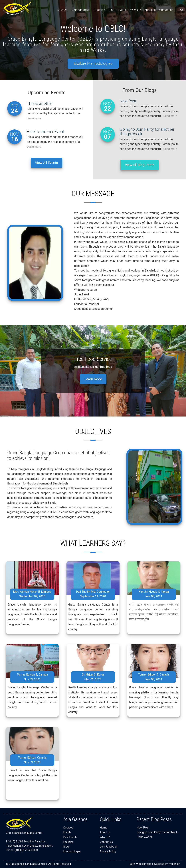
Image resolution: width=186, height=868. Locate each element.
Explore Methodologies (93, 63)
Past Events (70, 837)
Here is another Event (46, 132)
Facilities (99, 10)
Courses (62, 10)
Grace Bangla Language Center (24, 833)
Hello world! (144, 837)
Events (122, 10)
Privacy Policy (108, 852)
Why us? (136, 10)
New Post (128, 101)
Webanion (174, 864)
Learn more (34, 118)
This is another (40, 103)
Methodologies (81, 10)
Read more (170, 116)
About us (150, 10)
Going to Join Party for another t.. (157, 832)
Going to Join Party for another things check (147, 132)
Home (104, 828)
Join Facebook (109, 847)
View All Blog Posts (139, 165)
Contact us (166, 10)
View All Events (46, 163)
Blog (112, 10)
